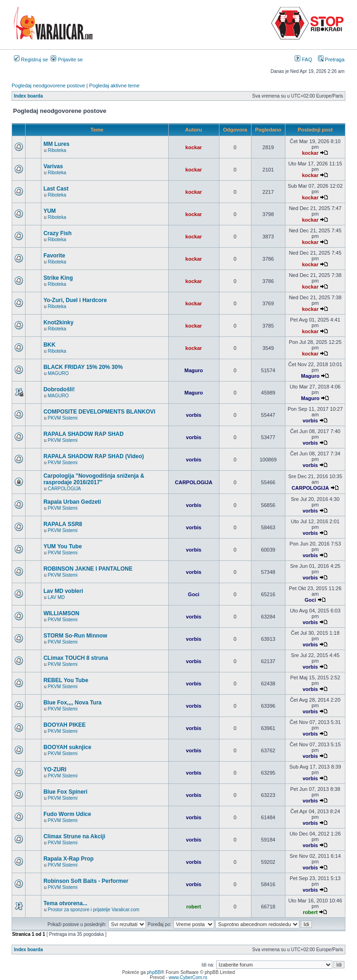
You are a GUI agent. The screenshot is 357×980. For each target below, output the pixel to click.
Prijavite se (67, 59)
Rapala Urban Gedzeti (72, 502)
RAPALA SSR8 (63, 524)
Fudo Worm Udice (67, 814)
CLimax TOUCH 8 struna (76, 658)
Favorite (54, 256)
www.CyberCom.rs (188, 977)
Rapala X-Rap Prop (68, 859)
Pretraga (331, 59)
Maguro (194, 370)
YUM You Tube (63, 546)
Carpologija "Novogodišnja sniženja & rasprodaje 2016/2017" (94, 479)
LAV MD (56, 597)
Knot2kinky (58, 322)
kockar (194, 147)
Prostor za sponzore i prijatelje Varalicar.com (94, 910)
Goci (193, 594)
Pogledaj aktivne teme (114, 86)
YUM (50, 211)
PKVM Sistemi (63, 418)
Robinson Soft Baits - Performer (86, 881)
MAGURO (58, 373)
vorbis (194, 415)
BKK (49, 345)
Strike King (58, 278)
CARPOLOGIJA (64, 489)
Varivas (53, 166)
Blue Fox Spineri (65, 792)
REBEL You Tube (66, 680)
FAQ (303, 59)
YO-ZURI (55, 770)
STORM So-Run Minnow (75, 636)
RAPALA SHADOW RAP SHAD (83, 434)
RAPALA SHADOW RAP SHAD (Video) (93, 456)
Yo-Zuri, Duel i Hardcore (75, 300)
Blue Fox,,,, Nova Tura (72, 703)
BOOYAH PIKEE (64, 725)
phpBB (154, 972)
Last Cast (56, 189)
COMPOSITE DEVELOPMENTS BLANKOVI (99, 412)
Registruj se (31, 59)
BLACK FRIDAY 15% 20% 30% (83, 367)
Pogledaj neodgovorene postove (48, 86)
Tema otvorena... (65, 903)
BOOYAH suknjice (67, 747)
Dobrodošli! (59, 389)
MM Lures (56, 144)
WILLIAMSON (61, 613)
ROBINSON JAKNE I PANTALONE (88, 569)
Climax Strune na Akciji (74, 836)
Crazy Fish (57, 233)
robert (194, 907)
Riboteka (57, 150)
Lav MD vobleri (63, 591)
